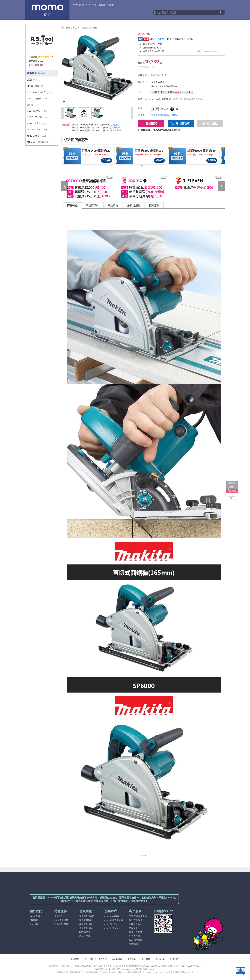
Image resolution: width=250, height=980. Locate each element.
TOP (144, 855)
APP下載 (92, 5)
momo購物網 (79, 5)
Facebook (146, 959)
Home (67, 28)
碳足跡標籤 (85, 936)
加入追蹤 (210, 124)
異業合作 (59, 916)
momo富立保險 (111, 928)
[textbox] (186, 12)
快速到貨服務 (136, 932)
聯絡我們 (133, 944)
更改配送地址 (136, 924)
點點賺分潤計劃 (107, 5)
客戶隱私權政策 (87, 916)
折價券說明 (134, 936)
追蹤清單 (133, 928)
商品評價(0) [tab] (93, 205)
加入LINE (160, 959)
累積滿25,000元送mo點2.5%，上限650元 (92, 128)
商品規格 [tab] (113, 205)
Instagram (174, 959)
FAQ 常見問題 (136, 940)
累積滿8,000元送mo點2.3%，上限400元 (91, 125)
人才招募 (34, 924)
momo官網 (35, 916)
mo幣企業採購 (61, 920)
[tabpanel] (144, 535)
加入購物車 (181, 124)
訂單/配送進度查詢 (138, 916)
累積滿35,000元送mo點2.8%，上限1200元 (92, 130)
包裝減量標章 (86, 928)
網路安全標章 (86, 924)
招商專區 (34, 920)
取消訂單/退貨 (136, 920)
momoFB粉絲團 (112, 916)
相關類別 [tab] (154, 205)
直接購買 (151, 124)
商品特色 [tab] (72, 205)
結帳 (234, 491)
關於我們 (75, 959)
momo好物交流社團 (113, 920)
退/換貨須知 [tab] (133, 205)
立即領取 (107, 160)
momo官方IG (110, 924)
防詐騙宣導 (85, 932)
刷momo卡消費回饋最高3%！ (165, 86)
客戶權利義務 (86, 920)
